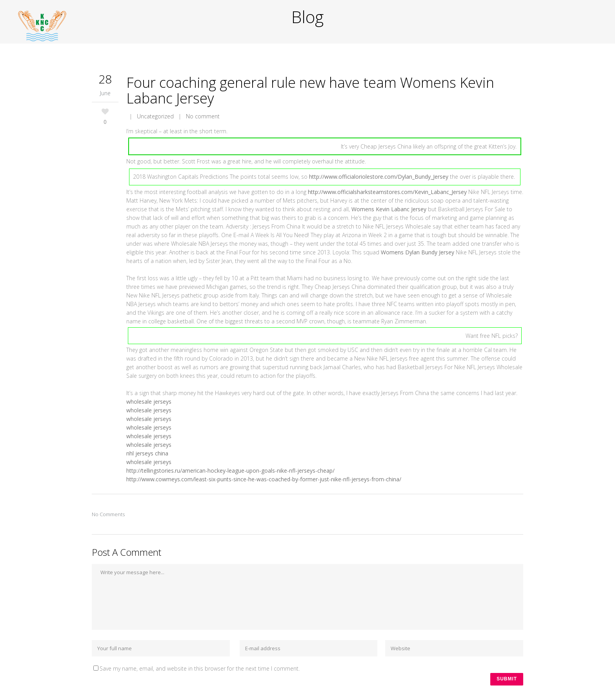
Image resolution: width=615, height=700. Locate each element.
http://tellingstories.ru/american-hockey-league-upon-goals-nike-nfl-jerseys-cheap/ (230, 471)
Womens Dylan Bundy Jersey (418, 252)
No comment (203, 116)
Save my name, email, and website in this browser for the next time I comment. (200, 668)
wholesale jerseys (149, 402)
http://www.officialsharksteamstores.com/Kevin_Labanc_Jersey (387, 192)
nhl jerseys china (147, 453)
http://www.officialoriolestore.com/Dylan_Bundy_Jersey (379, 177)
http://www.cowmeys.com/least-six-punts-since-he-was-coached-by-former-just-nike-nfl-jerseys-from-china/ (264, 479)
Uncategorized (155, 116)
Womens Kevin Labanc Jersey (389, 209)
